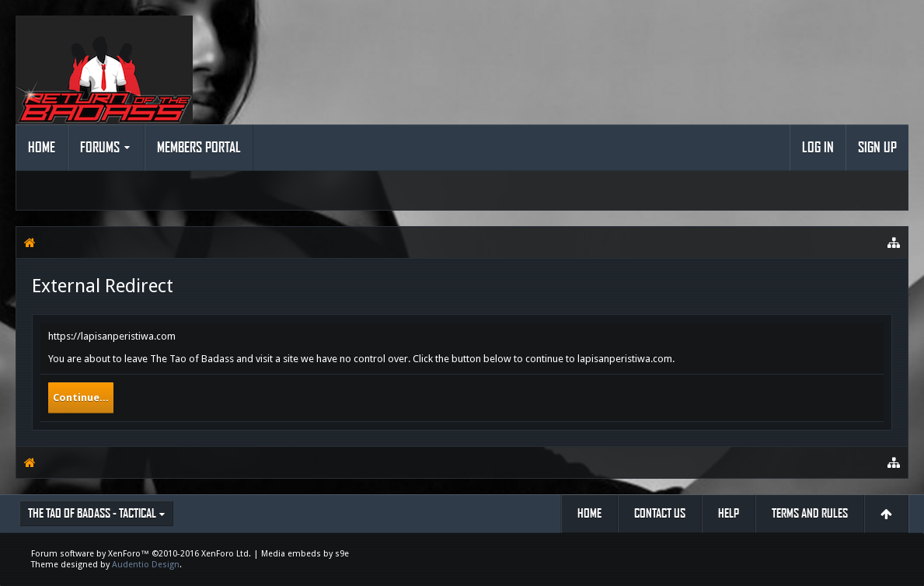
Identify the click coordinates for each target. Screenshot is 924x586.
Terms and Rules (810, 513)
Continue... (81, 398)
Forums (100, 148)
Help (729, 513)
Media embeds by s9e (305, 554)
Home (42, 148)
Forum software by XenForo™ (141, 554)
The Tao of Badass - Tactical (92, 513)
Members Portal (199, 148)
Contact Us (660, 513)
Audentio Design (146, 565)
